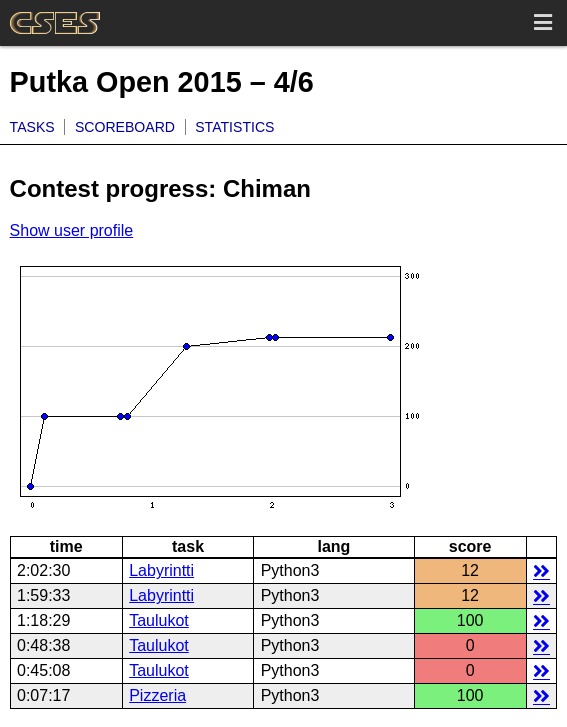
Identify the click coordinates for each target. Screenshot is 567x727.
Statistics (234, 127)
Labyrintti (161, 570)
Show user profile (72, 230)
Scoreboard (125, 127)
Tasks (32, 127)
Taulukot (159, 620)
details (541, 570)
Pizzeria (157, 695)
